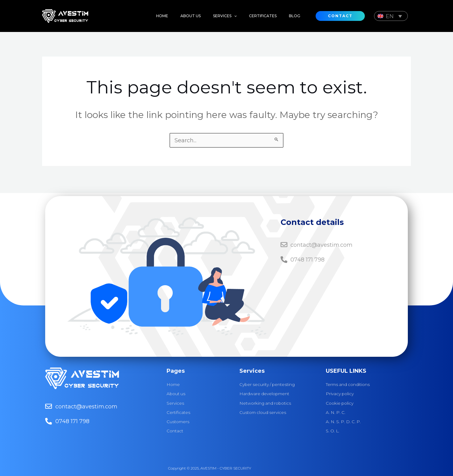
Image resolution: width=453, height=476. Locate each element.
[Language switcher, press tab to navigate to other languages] (391, 16)
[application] (228, 16)
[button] (219, 16)
